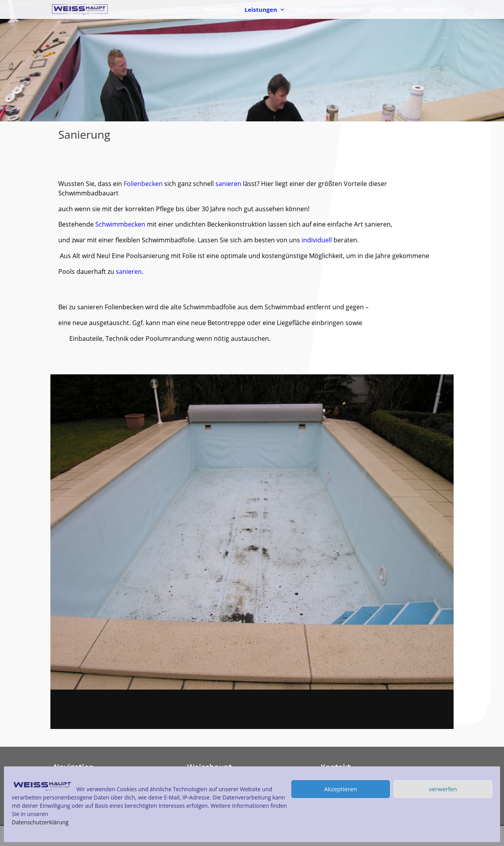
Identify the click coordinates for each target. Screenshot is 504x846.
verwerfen (443, 789)
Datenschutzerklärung (40, 822)
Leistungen (261, 10)
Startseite (220, 10)
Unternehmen (425, 10)
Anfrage (383, 10)
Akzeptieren (340, 789)
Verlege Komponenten (328, 10)
